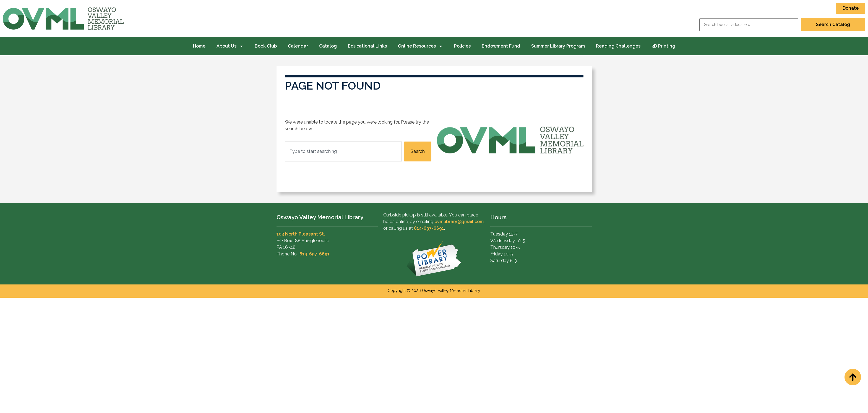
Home (199, 46)
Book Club (266, 46)
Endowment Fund (501, 46)
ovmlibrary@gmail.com (459, 222)
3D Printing (663, 46)
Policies (462, 46)
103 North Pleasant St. (301, 234)
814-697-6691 (315, 254)
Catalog (328, 46)
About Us (230, 46)
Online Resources (420, 46)
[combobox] (343, 151)
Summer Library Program (558, 46)
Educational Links (367, 46)
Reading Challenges (618, 46)
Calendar (298, 46)
